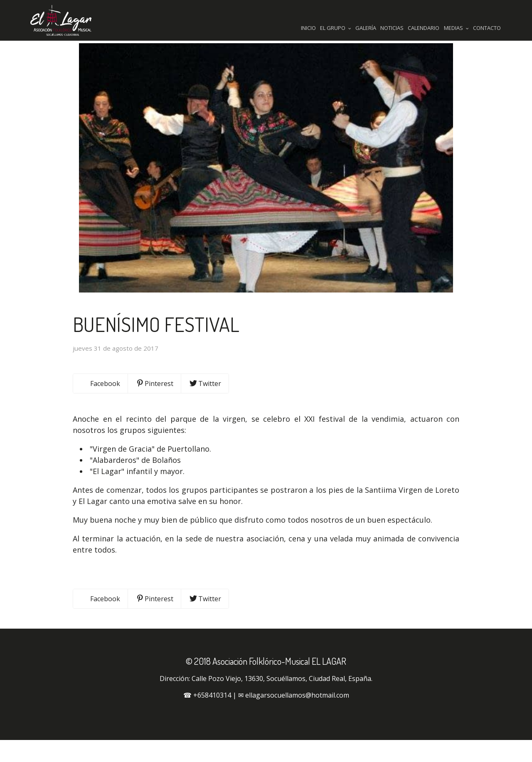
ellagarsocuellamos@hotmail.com (297, 717)
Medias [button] (456, 28)
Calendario (424, 28)
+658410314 (212, 717)
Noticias (392, 28)
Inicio (308, 28)
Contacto (487, 28)
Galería (366, 28)
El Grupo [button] (336, 28)
